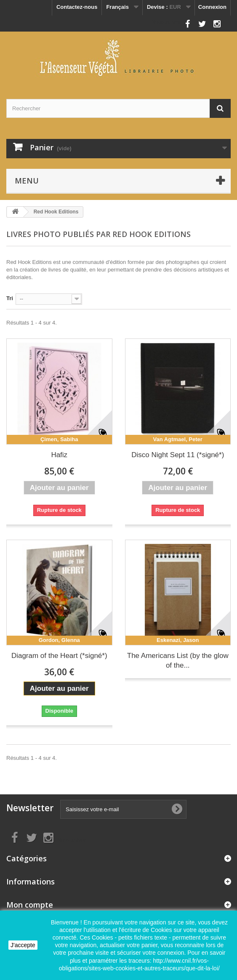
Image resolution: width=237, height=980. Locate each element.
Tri (10, 298)
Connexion (212, 7)
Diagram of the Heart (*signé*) (59, 656)
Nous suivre (166, 22)
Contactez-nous (77, 7)
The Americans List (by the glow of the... (178, 660)
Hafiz (59, 455)
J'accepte (23, 945)
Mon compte (30, 905)
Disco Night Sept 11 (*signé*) (178, 455)
